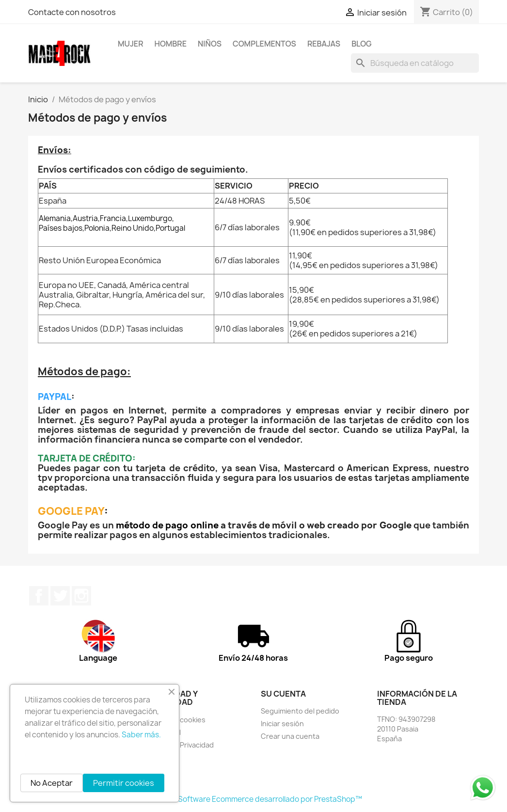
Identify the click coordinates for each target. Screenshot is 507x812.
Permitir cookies (124, 783)
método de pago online (167, 525)
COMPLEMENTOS (264, 44)
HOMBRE (171, 44)
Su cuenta (283, 694)
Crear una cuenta (290, 736)
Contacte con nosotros (72, 12)
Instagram (81, 596)
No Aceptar (52, 783)
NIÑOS (210, 44)
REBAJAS (324, 44)
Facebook (39, 596)
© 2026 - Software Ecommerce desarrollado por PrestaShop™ (254, 799)
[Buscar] (415, 63)
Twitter (60, 596)
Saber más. (141, 735)
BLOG (362, 44)
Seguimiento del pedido (300, 711)
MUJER (131, 44)
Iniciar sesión (282, 724)
